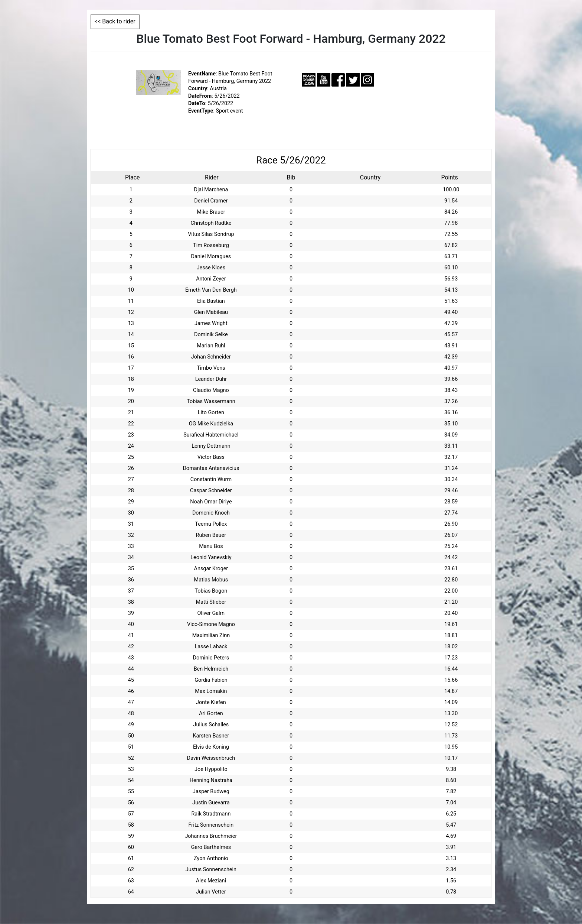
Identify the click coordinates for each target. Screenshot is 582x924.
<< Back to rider (115, 21)
